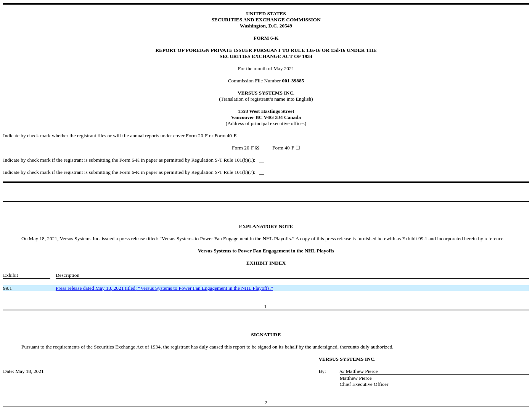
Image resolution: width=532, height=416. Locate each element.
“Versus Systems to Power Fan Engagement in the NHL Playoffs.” (164, 288)
